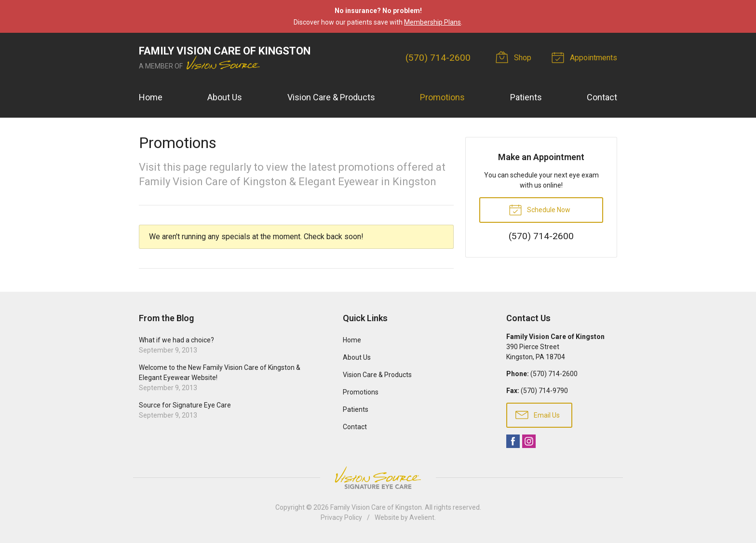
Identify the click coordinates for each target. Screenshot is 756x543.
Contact (602, 97)
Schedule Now (540, 209)
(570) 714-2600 (438, 58)
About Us (225, 97)
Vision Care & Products (331, 97)
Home (151, 97)
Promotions (442, 97)
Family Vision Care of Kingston (376, 507)
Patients (526, 97)
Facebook (513, 441)
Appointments (586, 57)
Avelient (422, 517)
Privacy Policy (341, 517)
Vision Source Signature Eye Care (378, 478)
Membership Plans (432, 22)
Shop (515, 57)
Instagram (529, 441)
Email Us (538, 414)
